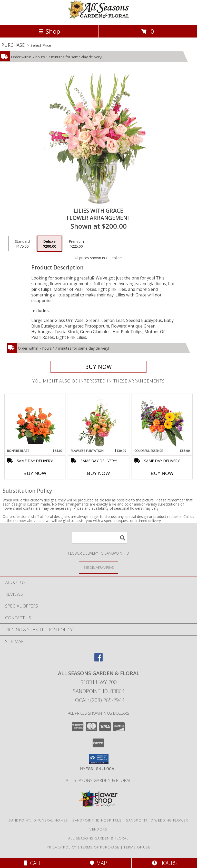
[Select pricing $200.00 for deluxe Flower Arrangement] (50, 244)
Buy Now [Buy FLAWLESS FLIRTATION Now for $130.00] (98, 473)
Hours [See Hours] (164, 863)
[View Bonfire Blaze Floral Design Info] (35, 421)
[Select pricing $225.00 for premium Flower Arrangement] (76, 244)
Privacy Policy (61, 847)
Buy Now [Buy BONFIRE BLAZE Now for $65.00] (35, 473)
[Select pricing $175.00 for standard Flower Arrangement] (22, 244)
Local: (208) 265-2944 (98, 700)
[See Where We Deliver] (98, 567)
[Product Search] (100, 538)
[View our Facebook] (98, 660)
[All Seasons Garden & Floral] (98, 18)
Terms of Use (137, 847)
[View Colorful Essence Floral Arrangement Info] (162, 421)
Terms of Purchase (100, 847)
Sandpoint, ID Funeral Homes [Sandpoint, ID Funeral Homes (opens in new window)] (38, 820)
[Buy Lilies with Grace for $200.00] (98, 367)
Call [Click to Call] (33, 863)
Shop (49, 31)
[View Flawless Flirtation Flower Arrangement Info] (99, 421)
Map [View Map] (98, 863)
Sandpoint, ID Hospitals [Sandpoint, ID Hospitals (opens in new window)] (97, 820)
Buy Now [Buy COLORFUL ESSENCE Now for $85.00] (162, 473)
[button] (99, 759)
